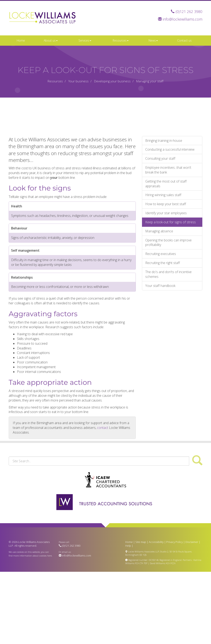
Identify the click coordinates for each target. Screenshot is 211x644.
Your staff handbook (160, 366)
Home (21, 40)
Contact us (184, 40)
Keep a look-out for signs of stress (171, 303)
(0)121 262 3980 (189, 12)
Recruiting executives (161, 335)
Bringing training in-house (164, 221)
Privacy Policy (175, 542)
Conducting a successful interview (170, 230)
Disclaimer (192, 542)
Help (128, 546)
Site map (141, 542)
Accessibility (156, 542)
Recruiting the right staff (163, 344)
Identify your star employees (166, 294)
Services (85, 40)
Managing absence (159, 312)
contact (103, 508)
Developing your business (112, 81)
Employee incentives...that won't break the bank (168, 251)
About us (51, 40)
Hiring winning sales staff (163, 276)
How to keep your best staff (166, 285)
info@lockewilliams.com (183, 19)
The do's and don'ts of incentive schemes (168, 355)
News (153, 40)
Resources (121, 40)
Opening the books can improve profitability (168, 323)
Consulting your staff (160, 239)
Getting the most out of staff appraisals (166, 264)
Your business (79, 81)
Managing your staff (150, 81)
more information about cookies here (32, 556)
